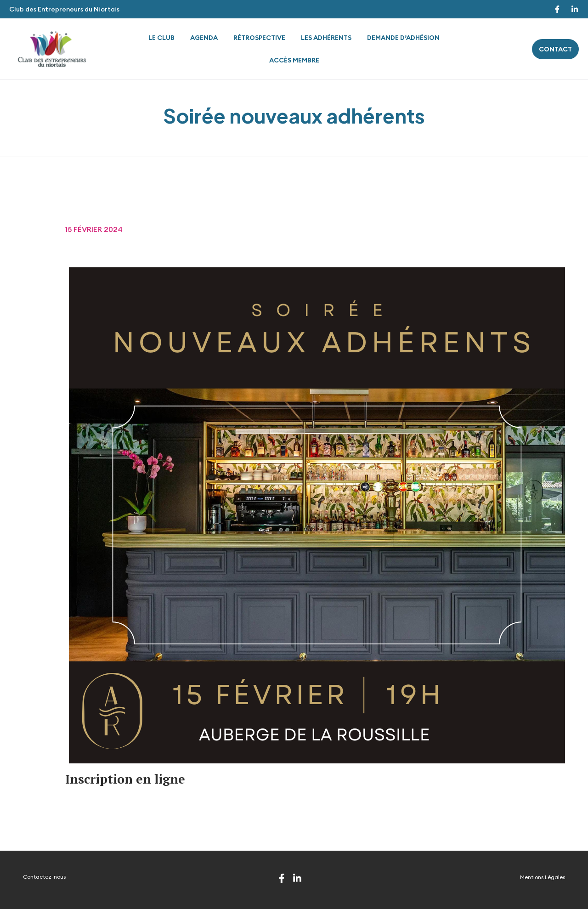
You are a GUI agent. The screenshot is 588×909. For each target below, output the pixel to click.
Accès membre (294, 60)
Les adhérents (326, 38)
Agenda (204, 38)
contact (555, 49)
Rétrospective (259, 38)
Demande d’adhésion (403, 38)
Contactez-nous (44, 877)
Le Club (161, 38)
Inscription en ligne (125, 779)
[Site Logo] (52, 48)
